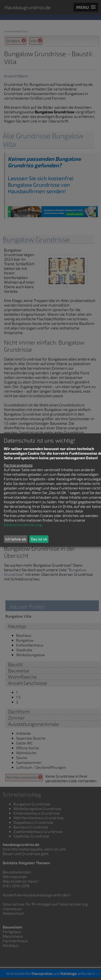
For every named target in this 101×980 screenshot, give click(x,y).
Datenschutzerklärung (23, 525)
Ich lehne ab (16, 539)
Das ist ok (39, 539)
